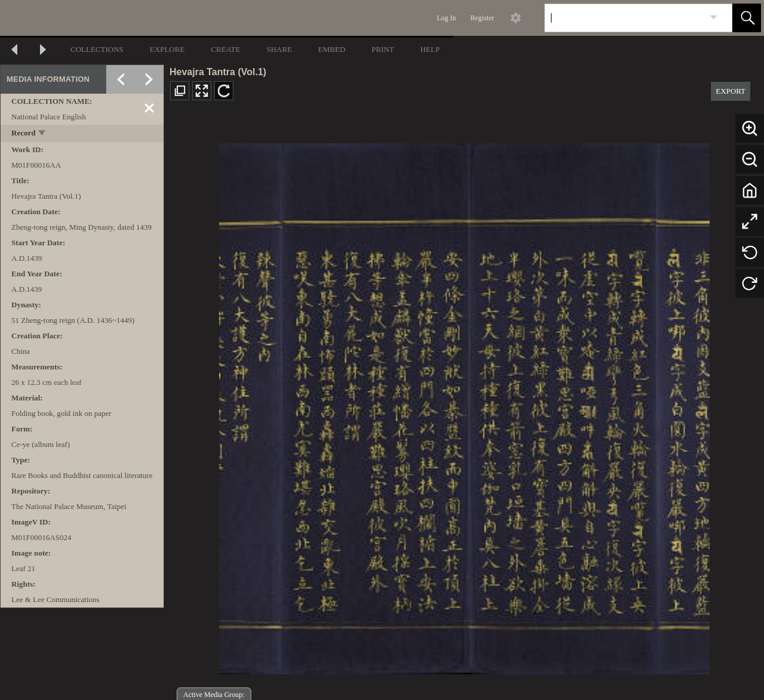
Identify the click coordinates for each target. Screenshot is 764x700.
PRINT (383, 49)
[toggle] (43, 134)
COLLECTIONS (97, 49)
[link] (714, 18)
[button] (747, 18)
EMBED (332, 49)
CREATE (225, 49)
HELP (430, 49)
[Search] (624, 18)
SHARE (279, 49)
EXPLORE (167, 49)
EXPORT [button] (731, 91)
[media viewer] (464, 405)
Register (482, 18)
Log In (446, 18)
